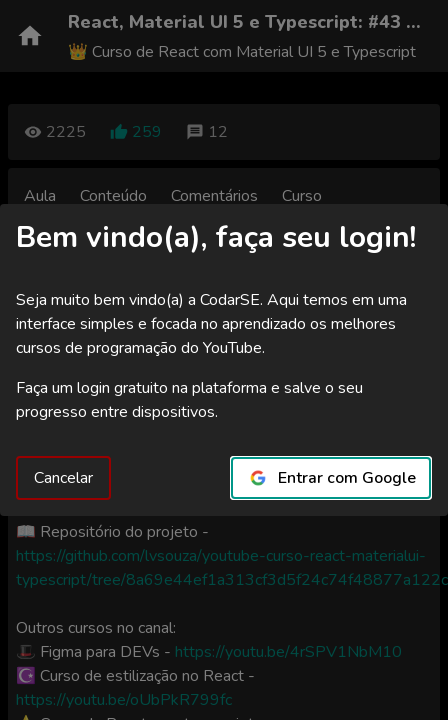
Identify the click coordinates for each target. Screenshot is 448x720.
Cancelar (63, 478)
